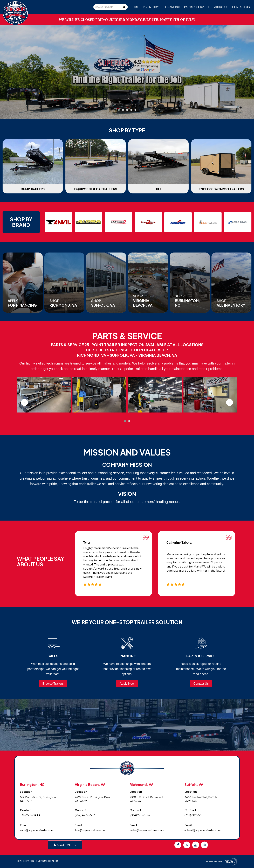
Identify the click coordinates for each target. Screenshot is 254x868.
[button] (119, 110)
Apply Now (127, 684)
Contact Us (241, 7)
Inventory (152, 7)
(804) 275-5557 (140, 815)
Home (135, 7)
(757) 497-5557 (85, 815)
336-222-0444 (30, 815)
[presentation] (25, 402)
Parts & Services (197, 7)
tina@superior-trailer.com (91, 830)
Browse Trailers (53, 684)
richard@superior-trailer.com (202, 830)
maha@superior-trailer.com (147, 830)
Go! (124, 7)
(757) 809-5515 (194, 815)
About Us (221, 7)
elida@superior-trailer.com (37, 830)
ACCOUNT (65, 845)
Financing (173, 7)
